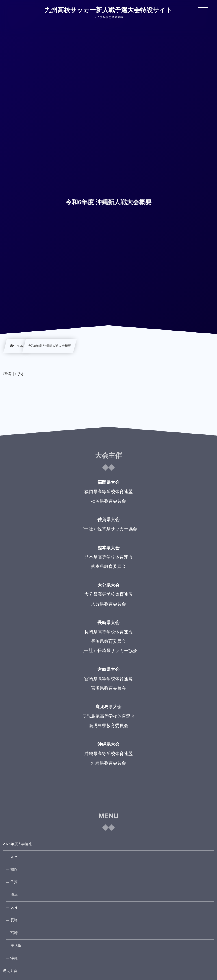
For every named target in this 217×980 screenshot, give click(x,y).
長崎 (14, 920)
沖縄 (14, 958)
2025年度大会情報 (17, 844)
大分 (14, 907)
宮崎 (14, 933)
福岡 (14, 869)
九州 (14, 857)
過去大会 (10, 971)
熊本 (14, 895)
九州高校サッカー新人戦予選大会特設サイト (108, 10)
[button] (202, 8)
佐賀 (14, 882)
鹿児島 (16, 946)
